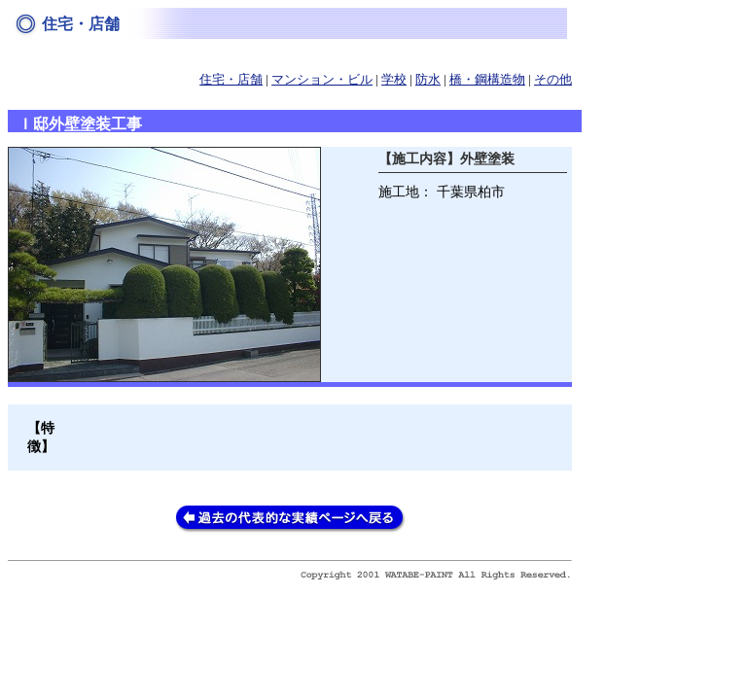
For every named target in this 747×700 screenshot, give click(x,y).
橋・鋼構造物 (487, 80)
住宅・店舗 (231, 80)
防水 (428, 80)
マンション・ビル (322, 80)
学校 (394, 80)
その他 (553, 80)
